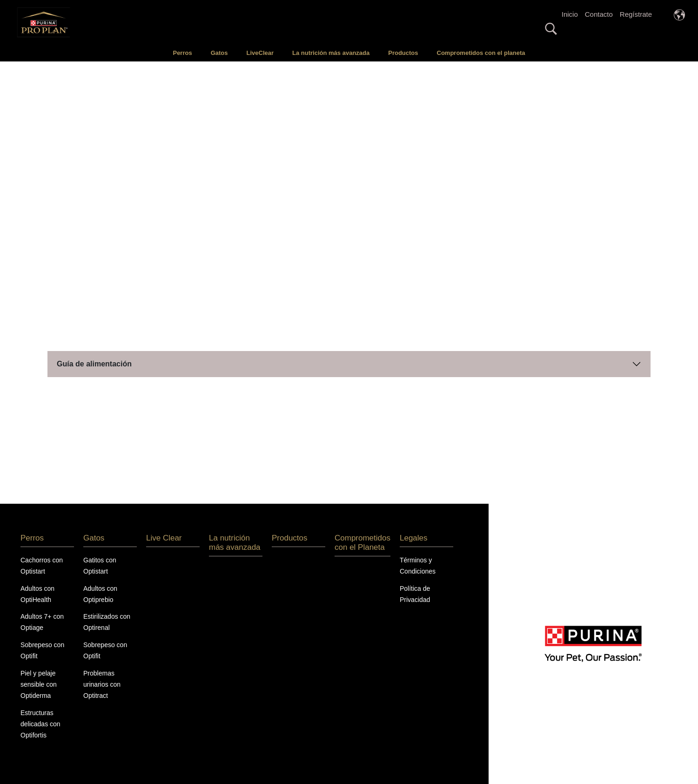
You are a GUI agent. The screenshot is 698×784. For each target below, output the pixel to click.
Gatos (219, 53)
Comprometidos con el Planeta (362, 543)
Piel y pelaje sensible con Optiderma (39, 684)
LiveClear (260, 53)
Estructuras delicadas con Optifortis (40, 724)
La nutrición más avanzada (331, 53)
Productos (403, 53)
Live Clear (164, 538)
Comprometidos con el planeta (481, 53)
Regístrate (636, 14)
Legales (414, 538)
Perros (182, 53)
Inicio (570, 14)
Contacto (599, 14)
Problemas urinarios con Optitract (102, 684)
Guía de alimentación (94, 364)
